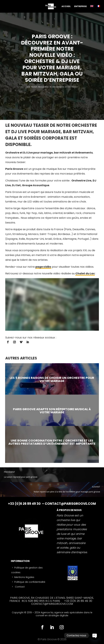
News (75, 87)
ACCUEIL (66, 6)
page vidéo (43, 267)
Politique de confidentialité (30, 582)
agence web (62, 612)
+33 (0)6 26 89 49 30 (25, 504)
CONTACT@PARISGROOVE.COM (70, 504)
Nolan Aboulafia (40, 87)
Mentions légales (24, 577)
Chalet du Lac (85, 273)
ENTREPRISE (80, 6)
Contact (19, 587)
